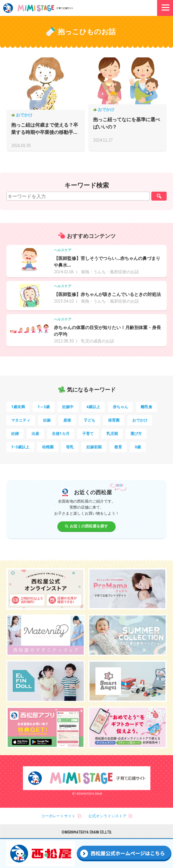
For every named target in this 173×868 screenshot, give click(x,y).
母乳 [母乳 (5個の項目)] (70, 447)
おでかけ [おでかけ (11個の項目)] (140, 420)
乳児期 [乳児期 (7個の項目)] (112, 434)
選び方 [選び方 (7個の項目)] (136, 434)
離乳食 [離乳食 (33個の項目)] (147, 407)
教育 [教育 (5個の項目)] (118, 447)
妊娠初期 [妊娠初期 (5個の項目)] (94, 447)
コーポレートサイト (58, 816)
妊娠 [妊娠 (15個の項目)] (47, 420)
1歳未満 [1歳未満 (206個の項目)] (18, 407)
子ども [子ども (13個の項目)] (90, 420)
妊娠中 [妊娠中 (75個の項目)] (68, 407)
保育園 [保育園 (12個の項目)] (114, 420)
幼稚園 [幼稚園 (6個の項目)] (48, 447)
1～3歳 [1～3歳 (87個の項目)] (44, 407)
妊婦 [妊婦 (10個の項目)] (15, 434)
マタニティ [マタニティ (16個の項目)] (21, 420)
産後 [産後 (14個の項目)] (67, 420)
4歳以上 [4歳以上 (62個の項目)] (93, 407)
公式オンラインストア (107, 816)
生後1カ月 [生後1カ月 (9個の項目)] (61, 434)
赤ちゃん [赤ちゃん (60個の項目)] (120, 407)
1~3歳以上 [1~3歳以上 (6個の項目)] (20, 447)
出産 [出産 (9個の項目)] (35, 434)
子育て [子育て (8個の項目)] (88, 434)
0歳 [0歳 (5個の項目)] (138, 447)
